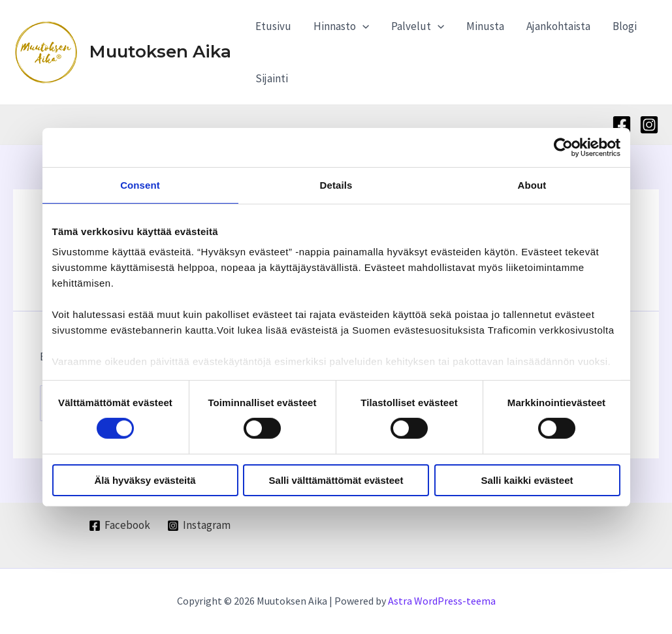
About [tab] (532, 184)
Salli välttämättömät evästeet (336, 480)
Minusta (485, 26)
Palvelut (418, 26)
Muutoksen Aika (160, 52)
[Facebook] (622, 125)
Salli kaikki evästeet (527, 480)
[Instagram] (649, 125)
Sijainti (272, 78)
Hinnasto (341, 26)
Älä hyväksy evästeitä (145, 480)
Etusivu (273, 26)
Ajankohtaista (558, 26)
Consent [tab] (140, 184)
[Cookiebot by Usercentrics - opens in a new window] (563, 147)
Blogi (625, 26)
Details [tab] (336, 184)
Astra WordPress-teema (442, 601)
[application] (362, 26)
